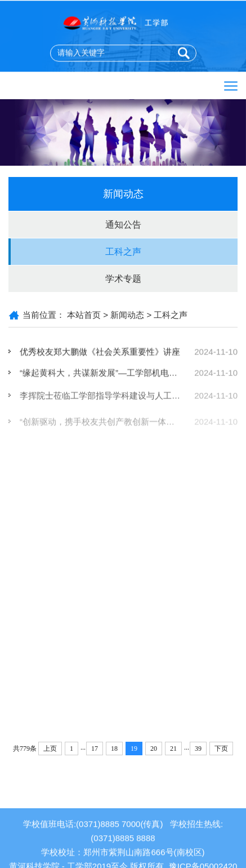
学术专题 (123, 279)
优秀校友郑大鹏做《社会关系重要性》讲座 (100, 352)
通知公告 (123, 225)
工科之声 (123, 252)
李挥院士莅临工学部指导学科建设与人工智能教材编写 (121, 399)
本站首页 (84, 315)
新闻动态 (127, 315)
